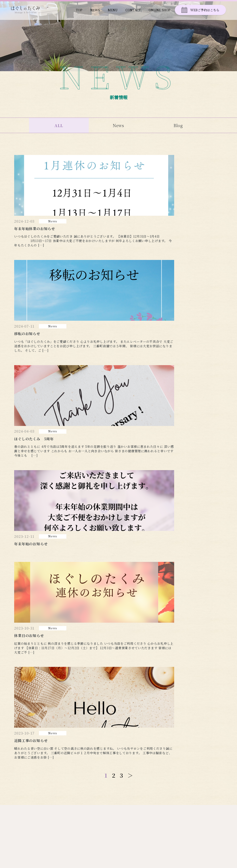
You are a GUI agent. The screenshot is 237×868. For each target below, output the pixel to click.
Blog (178, 125)
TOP (79, 10)
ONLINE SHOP (160, 10)
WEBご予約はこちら (200, 10)
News (119, 125)
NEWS (95, 10)
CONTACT (133, 10)
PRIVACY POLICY (211, 804)
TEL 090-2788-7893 (30, 796)
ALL (59, 125)
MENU (113, 10)
